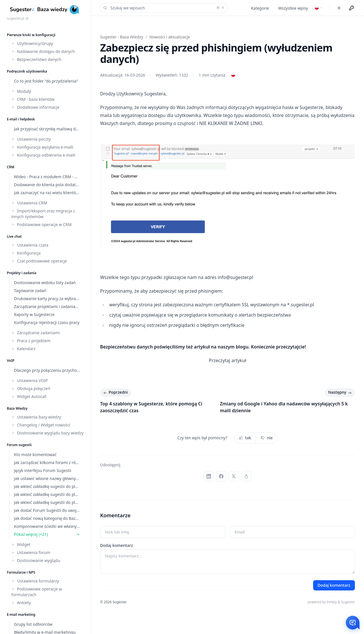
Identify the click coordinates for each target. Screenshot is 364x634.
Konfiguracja (26, 253)
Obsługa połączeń (31, 388)
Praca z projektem (31, 341)
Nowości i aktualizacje (170, 37)
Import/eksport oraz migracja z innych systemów (43, 214)
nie (267, 438)
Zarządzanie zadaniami (36, 333)
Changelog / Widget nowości (41, 425)
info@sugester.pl (236, 277)
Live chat (14, 236)
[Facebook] (221, 476)
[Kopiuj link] (246, 476)
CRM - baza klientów (33, 99)
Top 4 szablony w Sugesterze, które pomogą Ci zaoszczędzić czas (151, 407)
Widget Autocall (29, 396)
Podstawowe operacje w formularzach (37, 592)
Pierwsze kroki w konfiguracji (31, 35)
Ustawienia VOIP (30, 380)
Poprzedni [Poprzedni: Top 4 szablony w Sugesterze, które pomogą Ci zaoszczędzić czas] (115, 393)
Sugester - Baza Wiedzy (122, 37)
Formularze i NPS (21, 572)
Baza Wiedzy (17, 408)
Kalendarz (23, 349)
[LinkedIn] (209, 476)
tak (245, 438)
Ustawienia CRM (29, 203)
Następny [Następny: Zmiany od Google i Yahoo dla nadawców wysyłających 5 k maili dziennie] (340, 393)
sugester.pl (18, 19)
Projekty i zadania (22, 273)
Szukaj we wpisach (163, 8)
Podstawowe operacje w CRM (42, 224)
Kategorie (260, 8)
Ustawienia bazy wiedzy (36, 417)
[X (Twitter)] (234, 476)
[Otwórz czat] (353, 623)
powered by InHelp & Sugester (331, 602)
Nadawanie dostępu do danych (43, 51)
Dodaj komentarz (116, 545)
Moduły (21, 91)
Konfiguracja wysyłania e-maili (42, 147)
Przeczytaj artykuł (227, 360)
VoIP (11, 361)
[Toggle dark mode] (339, 8)
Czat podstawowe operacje (39, 261)
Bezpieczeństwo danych (36, 59)
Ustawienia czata (30, 245)
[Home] (45, 10)
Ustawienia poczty (31, 139)
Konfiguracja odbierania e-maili (43, 155)
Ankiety (21, 603)
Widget (21, 544)
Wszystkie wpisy (293, 8)
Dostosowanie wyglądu (36, 560)
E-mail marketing (21, 614)
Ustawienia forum (31, 552)
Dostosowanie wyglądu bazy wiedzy (47, 433)
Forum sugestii (19, 445)
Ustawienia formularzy (35, 581)
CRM (11, 167)
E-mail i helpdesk (21, 119)
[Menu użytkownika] (351, 8)
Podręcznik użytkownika (27, 71)
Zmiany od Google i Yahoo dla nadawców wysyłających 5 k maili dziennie (284, 407)
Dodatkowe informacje (35, 107)
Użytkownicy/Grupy (32, 43)
